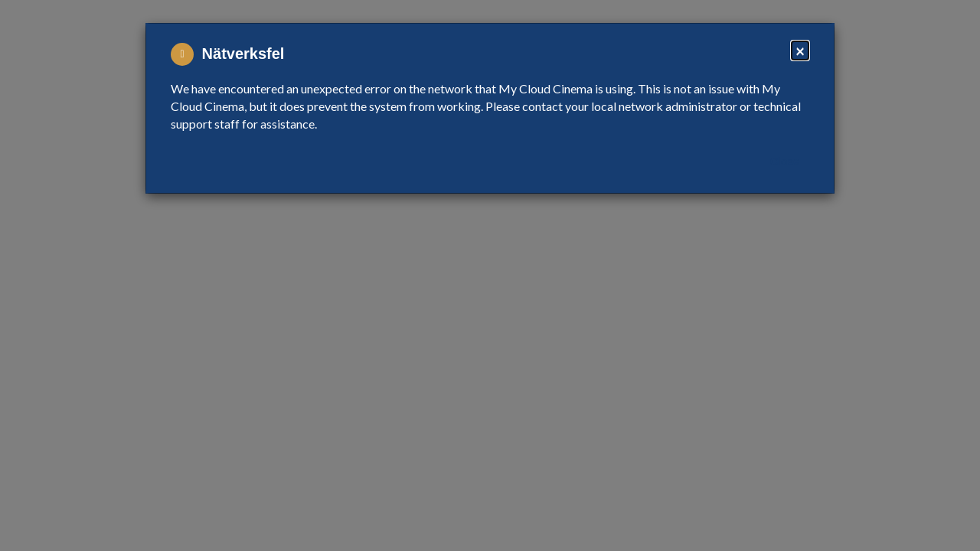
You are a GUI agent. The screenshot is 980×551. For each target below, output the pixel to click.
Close (785, 161)
